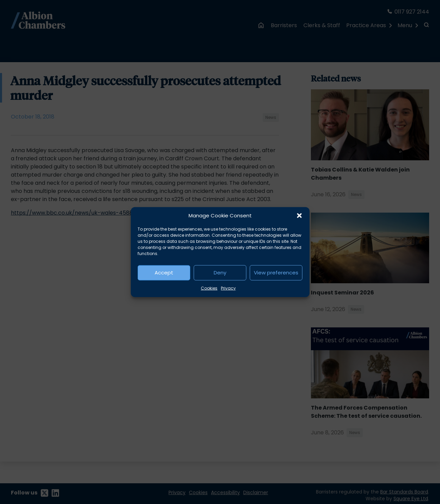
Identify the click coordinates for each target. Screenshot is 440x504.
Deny (220, 273)
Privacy (228, 288)
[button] (299, 216)
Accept (164, 273)
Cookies (209, 288)
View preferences (276, 273)
